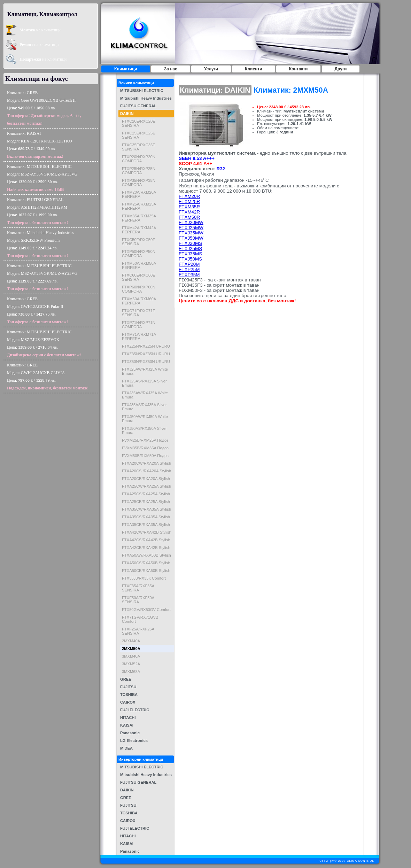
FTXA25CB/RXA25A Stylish (146, 502)
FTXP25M (189, 269)
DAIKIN (127, 114)
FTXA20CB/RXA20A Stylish (146, 479)
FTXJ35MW (191, 233)
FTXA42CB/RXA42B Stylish (146, 548)
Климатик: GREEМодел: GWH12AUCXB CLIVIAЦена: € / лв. (48, 377)
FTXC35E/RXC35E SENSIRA (139, 147)
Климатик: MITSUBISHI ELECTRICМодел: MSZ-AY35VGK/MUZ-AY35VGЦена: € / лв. (42, 178)
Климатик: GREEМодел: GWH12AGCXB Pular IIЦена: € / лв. (37, 310)
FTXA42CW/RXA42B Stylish (147, 532)
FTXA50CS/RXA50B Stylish (146, 563)
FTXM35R (189, 207)
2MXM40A (131, 641)
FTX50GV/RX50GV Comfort (146, 610)
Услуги (211, 69)
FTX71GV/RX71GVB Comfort (140, 619)
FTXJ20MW (191, 222)
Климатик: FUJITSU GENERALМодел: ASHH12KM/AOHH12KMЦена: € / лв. (37, 211)
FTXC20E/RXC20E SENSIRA (139, 123)
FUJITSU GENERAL (138, 106)
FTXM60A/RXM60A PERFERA (139, 301)
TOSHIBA (129, 695)
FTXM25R (189, 201)
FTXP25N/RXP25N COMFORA (139, 171)
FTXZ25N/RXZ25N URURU (146, 346)
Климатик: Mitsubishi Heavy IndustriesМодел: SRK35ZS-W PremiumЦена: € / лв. (41, 244)
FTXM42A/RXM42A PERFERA (139, 230)
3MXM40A (131, 656)
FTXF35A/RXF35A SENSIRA (138, 588)
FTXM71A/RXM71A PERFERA (139, 336)
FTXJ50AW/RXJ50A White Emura (145, 419)
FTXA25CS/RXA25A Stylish (146, 494)
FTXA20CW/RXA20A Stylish (146, 463)
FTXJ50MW (191, 238)
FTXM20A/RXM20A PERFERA (139, 194)
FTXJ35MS (190, 254)
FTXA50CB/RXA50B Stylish (146, 571)
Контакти (298, 69)
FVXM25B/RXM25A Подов (145, 440)
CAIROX (128, 702)
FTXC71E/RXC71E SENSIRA (139, 313)
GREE (126, 679)
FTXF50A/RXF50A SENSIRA (138, 600)
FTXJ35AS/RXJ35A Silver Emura (144, 407)
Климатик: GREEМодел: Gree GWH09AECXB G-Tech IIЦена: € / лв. (44, 108)
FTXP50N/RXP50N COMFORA (139, 254)
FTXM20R (189, 196)
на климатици (40, 30)
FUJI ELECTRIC (135, 710)
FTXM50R (189, 217)
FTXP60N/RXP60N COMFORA (139, 289)
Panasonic (130, 733)
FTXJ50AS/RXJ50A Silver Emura (144, 431)
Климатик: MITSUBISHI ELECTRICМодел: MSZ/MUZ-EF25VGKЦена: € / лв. (44, 343)
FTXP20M (189, 264)
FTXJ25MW (191, 228)
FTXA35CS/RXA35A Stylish (146, 517)
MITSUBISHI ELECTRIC (142, 91)
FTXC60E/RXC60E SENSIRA (139, 277)
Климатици (126, 69)
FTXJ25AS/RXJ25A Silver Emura (144, 383)
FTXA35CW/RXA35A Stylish (146, 509)
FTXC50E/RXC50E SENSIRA (139, 242)
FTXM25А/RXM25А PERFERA (139, 206)
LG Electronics (134, 741)
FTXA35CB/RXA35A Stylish (146, 525)
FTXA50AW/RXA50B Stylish (146, 555)
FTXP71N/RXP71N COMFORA (139, 325)
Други (341, 69)
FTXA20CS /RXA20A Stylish (146, 471)
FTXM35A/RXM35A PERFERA (139, 218)
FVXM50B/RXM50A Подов (145, 456)
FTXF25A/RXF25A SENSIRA (138, 631)
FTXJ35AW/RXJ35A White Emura (145, 395)
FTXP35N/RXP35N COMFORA (139, 183)
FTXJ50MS (190, 259)
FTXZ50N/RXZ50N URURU (146, 362)
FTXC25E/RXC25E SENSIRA (139, 135)
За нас (171, 69)
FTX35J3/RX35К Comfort (144, 578)
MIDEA (126, 748)
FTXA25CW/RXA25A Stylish (146, 486)
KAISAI (127, 725)
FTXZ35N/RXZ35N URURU (146, 354)
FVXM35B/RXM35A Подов (145, 448)
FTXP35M (189, 275)
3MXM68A (131, 672)
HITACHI (128, 718)
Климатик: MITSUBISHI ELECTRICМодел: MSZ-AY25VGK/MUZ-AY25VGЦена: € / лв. (42, 277)
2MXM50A (131, 649)
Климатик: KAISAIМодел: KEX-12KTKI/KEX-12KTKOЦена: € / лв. (39, 145)
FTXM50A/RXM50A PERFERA (139, 265)
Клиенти (254, 69)
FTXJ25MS (190, 249)
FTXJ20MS (190, 243)
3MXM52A (131, 664)
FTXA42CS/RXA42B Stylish (146, 540)
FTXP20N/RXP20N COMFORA (139, 159)
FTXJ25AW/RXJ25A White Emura (145, 371)
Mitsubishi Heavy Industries (146, 98)
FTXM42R (189, 212)
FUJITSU (128, 687)
